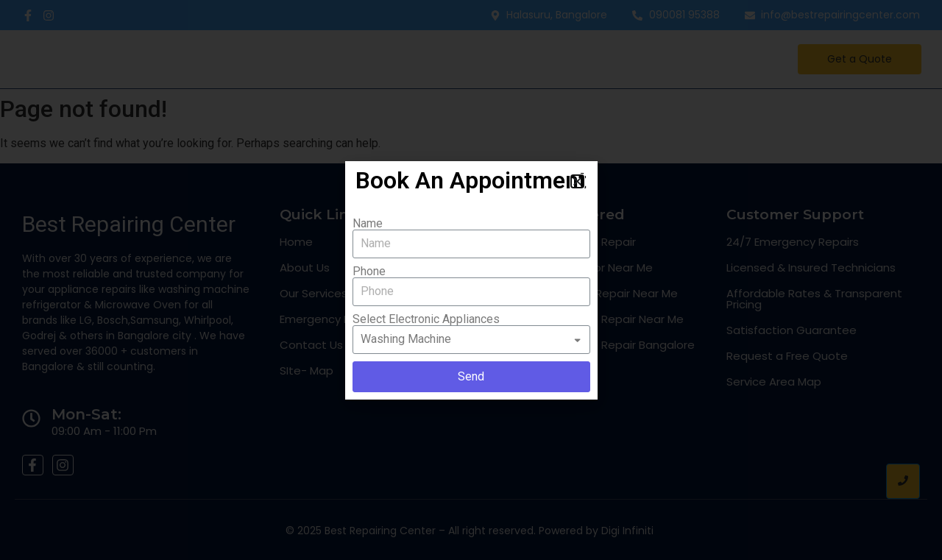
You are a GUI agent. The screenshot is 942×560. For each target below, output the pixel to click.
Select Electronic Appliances (426, 319)
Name (368, 224)
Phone (369, 272)
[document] (471, 280)
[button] (577, 181)
